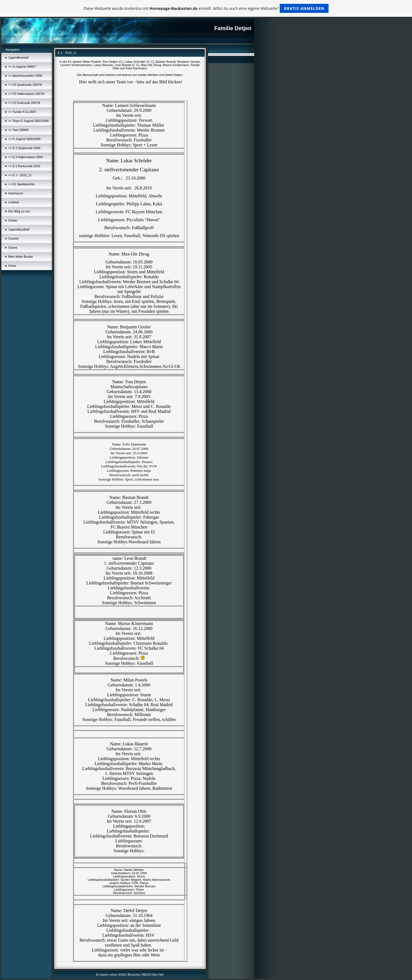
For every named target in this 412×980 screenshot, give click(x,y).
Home (12, 266)
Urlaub (13, 220)
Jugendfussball (18, 58)
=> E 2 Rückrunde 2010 (24, 166)
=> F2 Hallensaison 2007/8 (26, 94)
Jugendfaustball (19, 229)
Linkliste (14, 202)
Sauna (13, 248)
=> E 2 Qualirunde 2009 (24, 148)
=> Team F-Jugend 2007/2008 (28, 121)
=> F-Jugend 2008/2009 (24, 139)
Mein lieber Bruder (21, 257)
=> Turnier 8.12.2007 (22, 112)
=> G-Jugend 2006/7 (22, 67)
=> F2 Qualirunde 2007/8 (25, 85)
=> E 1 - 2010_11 (20, 175)
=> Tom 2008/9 (18, 130)
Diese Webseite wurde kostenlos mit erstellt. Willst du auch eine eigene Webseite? (206, 8)
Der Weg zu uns (19, 211)
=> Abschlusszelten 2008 (25, 76)
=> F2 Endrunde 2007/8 (24, 103)
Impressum (16, 193)
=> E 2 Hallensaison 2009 (26, 157)
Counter (14, 238)
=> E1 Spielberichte (21, 184)
